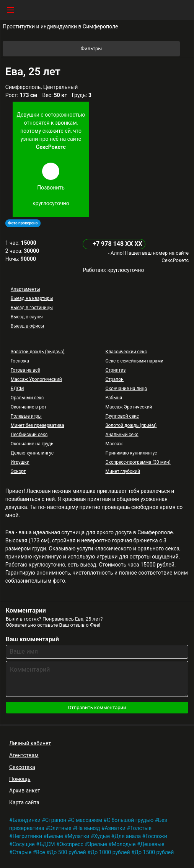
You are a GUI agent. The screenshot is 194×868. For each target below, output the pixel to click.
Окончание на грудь (32, 444)
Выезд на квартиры (32, 298)
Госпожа (20, 361)
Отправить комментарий (97, 707)
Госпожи (156, 836)
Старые (22, 852)
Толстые (141, 828)
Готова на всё (25, 370)
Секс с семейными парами (134, 361)
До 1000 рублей (110, 852)
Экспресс (72, 844)
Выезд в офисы (27, 326)
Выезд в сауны (27, 317)
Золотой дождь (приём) (131, 425)
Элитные (60, 828)
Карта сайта (24, 802)
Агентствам (24, 755)
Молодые (124, 844)
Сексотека (22, 767)
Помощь (20, 779)
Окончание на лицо (126, 389)
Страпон (114, 379)
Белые (55, 836)
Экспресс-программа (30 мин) (138, 462)
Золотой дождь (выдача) (38, 352)
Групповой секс (122, 416)
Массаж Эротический (129, 407)
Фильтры (130, 49)
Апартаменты (25, 289)
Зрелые (98, 844)
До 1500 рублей (154, 852)
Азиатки (115, 828)
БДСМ (17, 389)
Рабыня (114, 398)
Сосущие (24, 844)
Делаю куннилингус (32, 453)
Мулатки (79, 836)
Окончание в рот (29, 407)
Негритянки (27, 836)
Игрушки (20, 462)
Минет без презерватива (37, 425)
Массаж (114, 444)
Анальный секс (122, 435)
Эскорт (18, 471)
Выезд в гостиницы (32, 308)
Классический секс (126, 352)
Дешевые (152, 844)
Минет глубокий (123, 471)
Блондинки (27, 820)
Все (40, 852)
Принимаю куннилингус (131, 453)
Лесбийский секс (29, 435)
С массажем (87, 820)
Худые (102, 836)
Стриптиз (115, 370)
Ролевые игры (26, 416)
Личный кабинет (30, 743)
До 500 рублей (68, 852)
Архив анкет (25, 791)
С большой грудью (130, 820)
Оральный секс (27, 398)
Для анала (128, 836)
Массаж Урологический (36, 379)
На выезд (88, 828)
